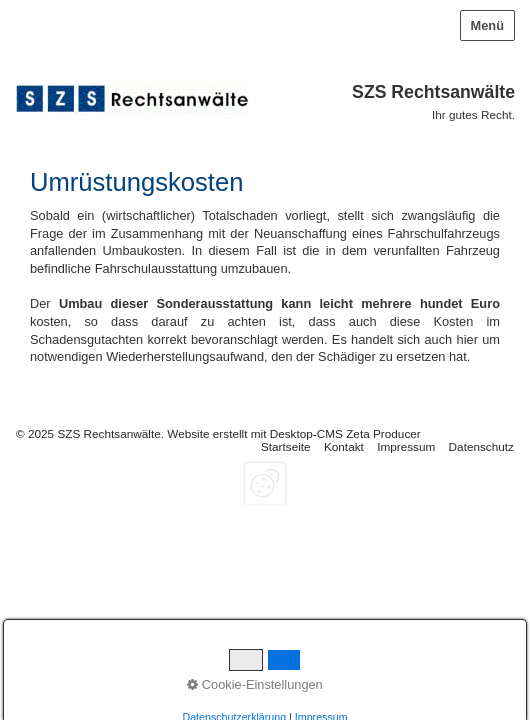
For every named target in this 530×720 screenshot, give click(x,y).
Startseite (286, 446)
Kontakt (344, 446)
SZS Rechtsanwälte (433, 92)
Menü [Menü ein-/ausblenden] (487, 25)
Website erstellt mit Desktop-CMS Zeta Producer (293, 433)
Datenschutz (481, 446)
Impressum (406, 446)
